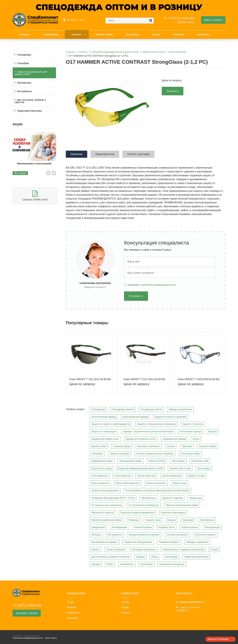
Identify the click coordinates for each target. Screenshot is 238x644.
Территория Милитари (29, 111)
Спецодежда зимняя (123, 409)
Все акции (20, 173)
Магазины (133, 35)
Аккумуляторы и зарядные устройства (183, 549)
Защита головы (196, 476)
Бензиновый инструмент (104, 542)
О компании (51, 35)
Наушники (188, 520)
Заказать (173, 91)
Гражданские (98, 527)
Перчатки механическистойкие (182, 505)
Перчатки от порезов (102, 513)
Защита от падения (172, 498)
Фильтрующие (212, 527)
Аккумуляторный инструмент (144, 535)
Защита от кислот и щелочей (170, 417)
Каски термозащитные (128, 483)
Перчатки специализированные (137, 513)
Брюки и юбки (99, 446)
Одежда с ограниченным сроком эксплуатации (148, 431)
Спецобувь (23, 63)
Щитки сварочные (172, 476)
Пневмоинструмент (169, 542)
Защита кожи (180, 483)
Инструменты (24, 91)
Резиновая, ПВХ (200, 461)
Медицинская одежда (174, 439)
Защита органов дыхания (105, 490)
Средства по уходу (101, 468)
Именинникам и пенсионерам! (34, 164)
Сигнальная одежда (191, 431)
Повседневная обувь (131, 461)
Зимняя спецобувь (120, 454)
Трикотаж (187, 446)
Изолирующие (120, 527)
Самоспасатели (190, 527)
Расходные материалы (144, 549)
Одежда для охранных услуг (141, 439)
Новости (179, 35)
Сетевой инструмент (177, 535)
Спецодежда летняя (151, 409)
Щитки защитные (146, 476)
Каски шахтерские (156, 483)
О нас (71, 602)
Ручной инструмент (206, 535)
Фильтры (96, 535)
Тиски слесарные (116, 549)
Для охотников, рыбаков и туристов (30, 101)
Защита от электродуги (104, 431)
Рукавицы (134, 520)
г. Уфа (81, 20)
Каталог (77, 35)
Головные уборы (122, 446)
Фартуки (212, 431)
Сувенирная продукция (172, 564)
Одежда (141, 557)
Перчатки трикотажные (173, 513)
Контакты (204, 35)
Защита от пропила (193, 424)
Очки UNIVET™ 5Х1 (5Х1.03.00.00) (144, 379)
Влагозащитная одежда (135, 417)
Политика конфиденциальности (28, 638)
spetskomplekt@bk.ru (192, 602)
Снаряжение (127, 564)
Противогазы (24, 83)
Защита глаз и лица (180, 468)
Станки (214, 549)
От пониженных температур (144, 505)
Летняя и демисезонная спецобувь (155, 454)
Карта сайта (51, 638)
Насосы (95, 549)
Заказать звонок (186, 22)
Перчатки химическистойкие (106, 520)
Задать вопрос (213, 20)
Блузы (196, 439)
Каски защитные (100, 483)
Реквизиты (73, 613)
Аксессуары (178, 461)
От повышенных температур (107, 505)
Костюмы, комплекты (149, 446)
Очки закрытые (99, 476)
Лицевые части (166, 527)
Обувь (155, 557)
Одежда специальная (180, 409)
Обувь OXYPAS (157, 461)
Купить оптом (104, 35)
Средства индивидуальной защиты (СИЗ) (31, 73)
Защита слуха (153, 520)
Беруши (172, 520)
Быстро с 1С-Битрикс (218, 639)
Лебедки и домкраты (197, 542)
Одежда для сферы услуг (105, 439)
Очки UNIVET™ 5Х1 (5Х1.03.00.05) (90, 379)
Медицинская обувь (102, 461)
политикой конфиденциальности (158, 285)
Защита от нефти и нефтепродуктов (111, 424)
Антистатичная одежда (104, 417)
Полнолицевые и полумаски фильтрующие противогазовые (157, 490)
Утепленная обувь (190, 454)
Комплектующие (143, 527)
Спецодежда (24, 55)
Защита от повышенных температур (156, 424)
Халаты (171, 446)
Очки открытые (122, 476)
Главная (25, 35)
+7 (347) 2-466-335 (181, 18)
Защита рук (195, 498)
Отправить (136, 296)
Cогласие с (152, 285)
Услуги (125, 602)
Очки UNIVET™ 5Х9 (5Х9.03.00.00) (199, 379)
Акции (156, 35)
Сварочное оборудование (138, 542)
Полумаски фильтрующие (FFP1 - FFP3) (113, 498)
